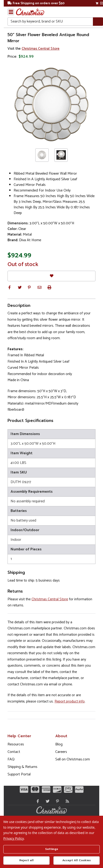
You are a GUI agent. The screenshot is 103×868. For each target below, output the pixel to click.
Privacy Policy (14, 838)
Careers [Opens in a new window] (61, 752)
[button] (9, 287)
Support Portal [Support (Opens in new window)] (19, 774)
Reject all (26, 860)
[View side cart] (101, 3)
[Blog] (66, 801)
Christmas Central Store (41, 49)
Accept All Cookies (77, 860)
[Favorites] (51, 276)
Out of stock (23, 265)
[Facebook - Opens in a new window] (37, 801)
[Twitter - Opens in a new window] (47, 801)
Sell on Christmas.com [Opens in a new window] (73, 759)
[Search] (98, 22)
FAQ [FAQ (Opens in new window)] (11, 759)
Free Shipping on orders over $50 (36, 3)
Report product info (70, 701)
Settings (52, 849)
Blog (59, 744)
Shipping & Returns (22, 767)
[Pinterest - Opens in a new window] (56, 801)
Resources (16, 744)
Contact (14, 752)
